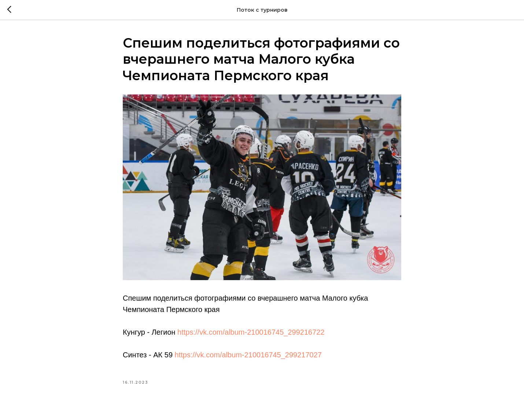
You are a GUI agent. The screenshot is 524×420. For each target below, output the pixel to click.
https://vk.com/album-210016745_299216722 (251, 332)
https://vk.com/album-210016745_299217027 (248, 355)
